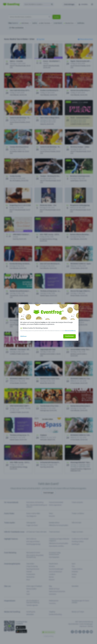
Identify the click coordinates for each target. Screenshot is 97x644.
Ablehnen (23, 336)
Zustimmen (69, 336)
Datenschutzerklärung (70, 331)
